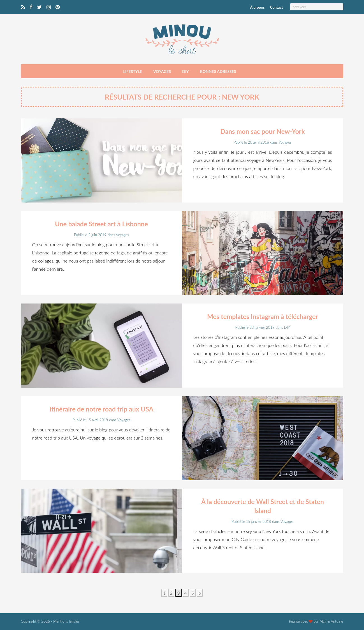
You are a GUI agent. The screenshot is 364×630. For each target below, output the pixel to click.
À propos (258, 7)
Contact (277, 7)
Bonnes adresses (218, 71)
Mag (323, 621)
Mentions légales (66, 621)
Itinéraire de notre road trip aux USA (101, 409)
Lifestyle (133, 71)
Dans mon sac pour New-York (262, 131)
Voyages (162, 71)
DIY (186, 71)
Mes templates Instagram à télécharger (263, 316)
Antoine (337, 621)
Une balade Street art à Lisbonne (101, 224)
